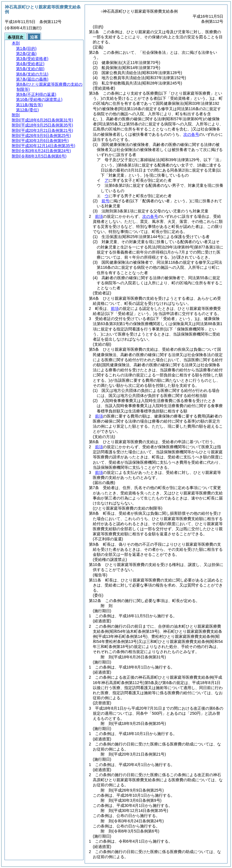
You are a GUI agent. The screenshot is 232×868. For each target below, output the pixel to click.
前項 (99, 216)
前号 (105, 201)
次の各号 (191, 134)
